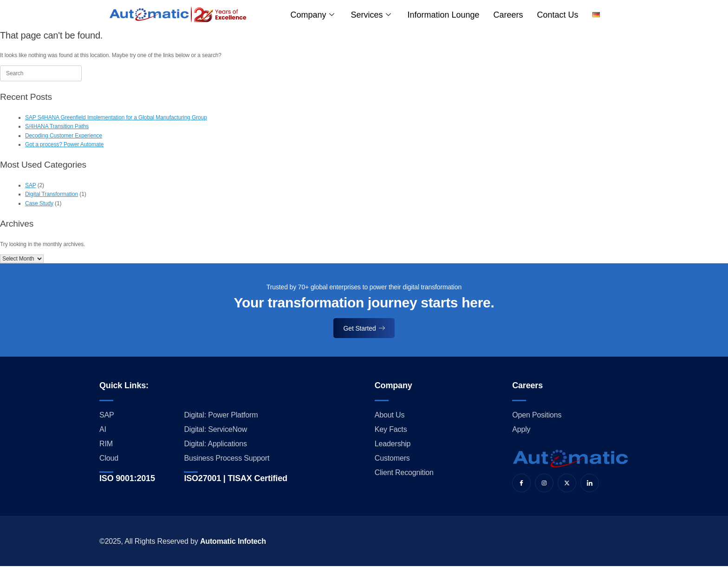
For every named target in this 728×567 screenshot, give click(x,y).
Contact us (558, 15)
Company (312, 15)
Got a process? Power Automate (64, 144)
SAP (30, 185)
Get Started (364, 328)
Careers (508, 15)
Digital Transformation (52, 194)
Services (370, 15)
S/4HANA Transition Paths (57, 126)
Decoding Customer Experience (64, 136)
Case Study (39, 203)
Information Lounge (443, 15)
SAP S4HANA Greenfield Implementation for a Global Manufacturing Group (116, 117)
